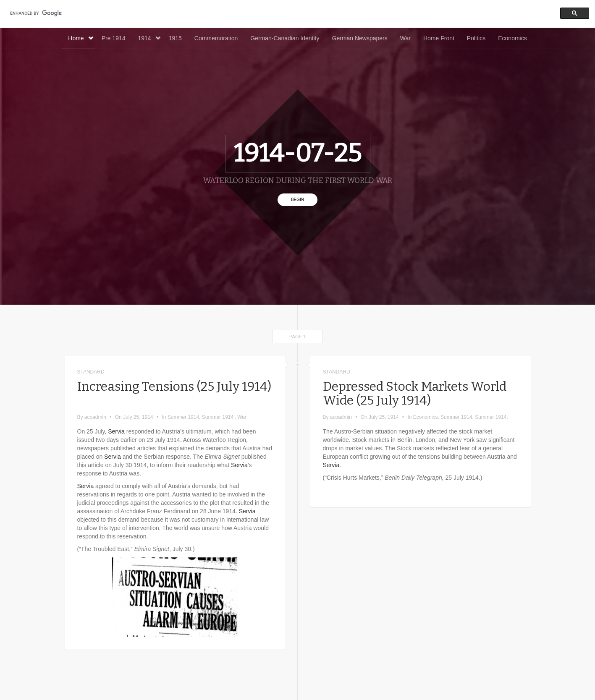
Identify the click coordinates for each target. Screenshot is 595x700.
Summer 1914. (491, 417)
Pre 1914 (114, 38)
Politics (476, 38)
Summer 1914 (183, 417)
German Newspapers (360, 38)
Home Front (439, 38)
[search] (279, 13)
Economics (512, 38)
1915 (175, 38)
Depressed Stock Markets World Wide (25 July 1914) (415, 393)
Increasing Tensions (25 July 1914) (174, 393)
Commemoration (216, 38)
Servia (116, 431)
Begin (297, 200)
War (405, 38)
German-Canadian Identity (285, 38)
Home (80, 38)
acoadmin (95, 417)
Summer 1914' (218, 417)
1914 (149, 38)
